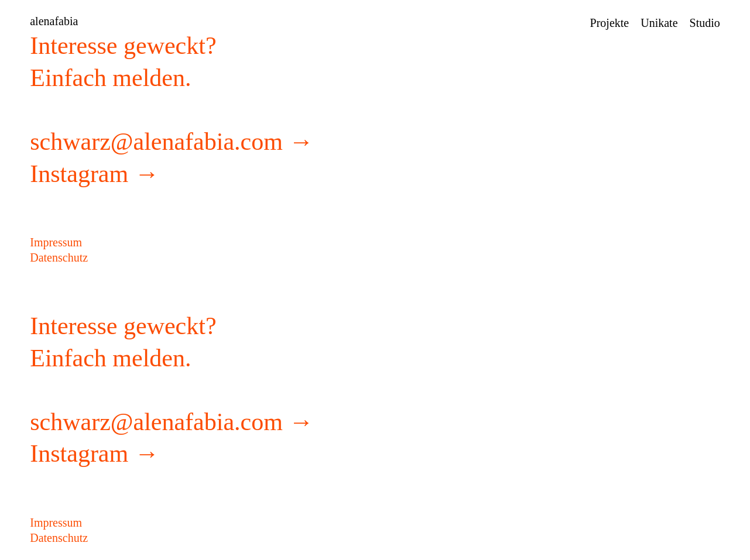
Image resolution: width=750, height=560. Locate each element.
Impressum (56, 242)
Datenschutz (59, 257)
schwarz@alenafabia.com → (172, 142)
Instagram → (94, 174)
